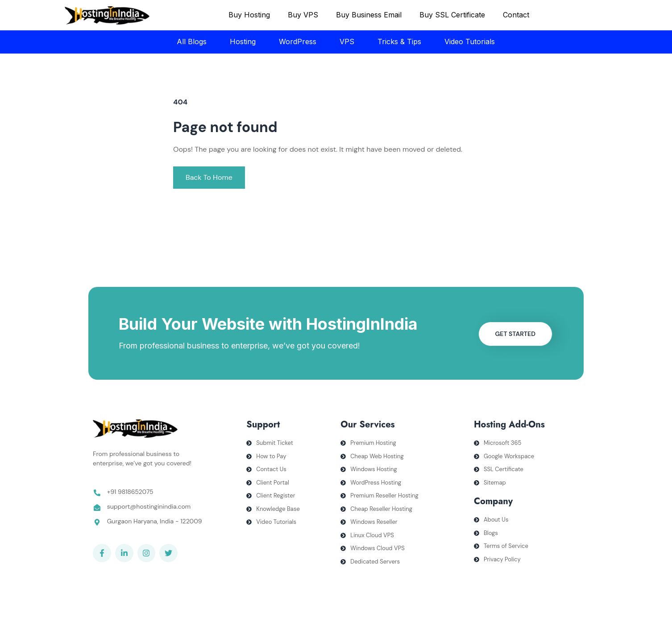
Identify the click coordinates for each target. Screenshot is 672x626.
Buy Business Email (369, 15)
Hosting (243, 41)
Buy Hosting (249, 15)
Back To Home (209, 177)
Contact (516, 15)
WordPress (298, 41)
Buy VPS (303, 15)
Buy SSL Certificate (452, 15)
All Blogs (192, 41)
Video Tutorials (470, 41)
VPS (347, 41)
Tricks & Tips (399, 41)
